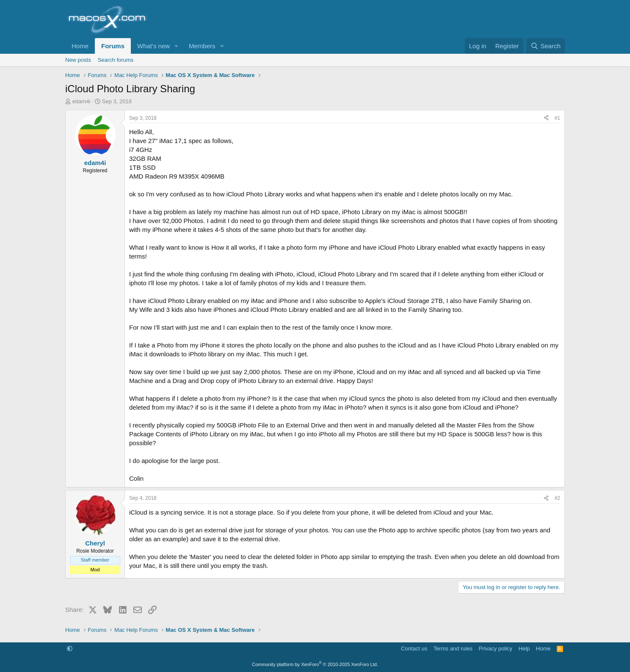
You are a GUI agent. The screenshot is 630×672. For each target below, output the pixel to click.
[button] (177, 46)
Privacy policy (496, 649)
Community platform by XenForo (315, 664)
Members (202, 46)
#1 (557, 118)
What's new (153, 46)
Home (80, 46)
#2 (557, 498)
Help (524, 649)
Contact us (414, 649)
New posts (78, 60)
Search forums (116, 60)
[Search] (546, 46)
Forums (113, 46)
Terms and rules (453, 649)
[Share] (546, 118)
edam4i (82, 101)
